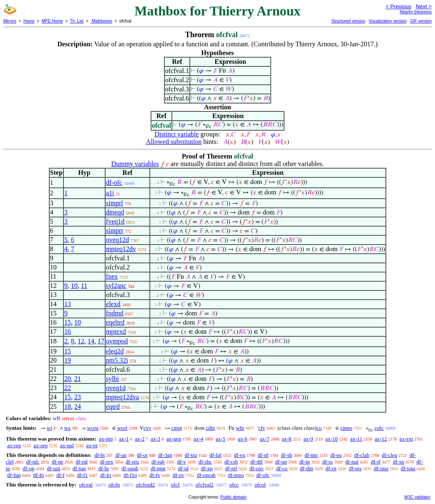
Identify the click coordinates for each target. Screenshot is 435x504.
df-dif (256, 462)
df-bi (99, 455)
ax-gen (174, 439)
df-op (29, 468)
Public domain (233, 497)
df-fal (215, 455)
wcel (122, 428)
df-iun (79, 468)
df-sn (399, 462)
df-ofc (114, 183)
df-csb (231, 462)
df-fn (39, 475)
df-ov (179, 475)
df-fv (155, 475)
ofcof (260, 485)
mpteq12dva (122, 397)
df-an (121, 455)
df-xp (207, 468)
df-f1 (83, 475)
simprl (114, 203)
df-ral (82, 462)
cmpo (346, 428)
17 (101, 341)
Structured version (348, 21)
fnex (112, 276)
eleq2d (115, 351)
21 (78, 379)
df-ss (328, 462)
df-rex (107, 462)
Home (29, 21)
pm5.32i (117, 360)
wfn (240, 428)
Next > (424, 6)
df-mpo (236, 475)
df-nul (352, 462)
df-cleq (389, 455)
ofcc (234, 485)
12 (81, 341)
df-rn (331, 468)
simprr (115, 231)
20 (68, 379)
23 (78, 397)
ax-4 (198, 439)
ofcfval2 (205, 485)
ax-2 (140, 439)
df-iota (408, 468)
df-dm (307, 468)
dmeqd (115, 212)
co (319, 428)
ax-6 (243, 439)
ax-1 (124, 439)
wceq (93, 428)
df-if (376, 462)
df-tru (191, 455)
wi (49, 428)
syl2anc (116, 286)
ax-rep (14, 445)
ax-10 (332, 439)
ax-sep (40, 445)
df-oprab (206, 475)
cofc (379, 428)
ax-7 (265, 439)
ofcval (85, 485)
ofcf (175, 485)
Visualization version (388, 21)
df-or (142, 455)
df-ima (381, 468)
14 (91, 341)
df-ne (57, 462)
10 (74, 286)
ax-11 (356, 439)
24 (78, 407)
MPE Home (52, 21)
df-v (181, 462)
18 (68, 407)
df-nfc (33, 462)
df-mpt (158, 468)
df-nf (263, 455)
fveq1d (115, 221)
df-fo (106, 475)
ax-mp (106, 439)
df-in (305, 462)
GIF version (421, 21)
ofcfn (114, 485)
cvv (147, 428)
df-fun (14, 475)
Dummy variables (135, 164)
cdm (210, 428)
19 (68, 360)
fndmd (115, 313)
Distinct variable (176, 134)
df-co (282, 468)
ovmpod (117, 341)
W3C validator (417, 497)
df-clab (362, 455)
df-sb (287, 455)
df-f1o (130, 475)
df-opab (130, 468)
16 (68, 331)
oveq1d (116, 388)
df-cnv (256, 468)
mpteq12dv (121, 249)
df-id (183, 468)
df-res (355, 468)
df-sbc (205, 462)
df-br (104, 468)
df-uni (54, 468)
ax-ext (406, 439)
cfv (262, 428)
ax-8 (287, 439)
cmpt (177, 428)
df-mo (311, 455)
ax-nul (67, 445)
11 (84, 286)
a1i (110, 193)
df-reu (132, 462)
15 (68, 322)
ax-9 (308, 439)
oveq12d (117, 240)
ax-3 (155, 439)
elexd (113, 304)
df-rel (231, 468)
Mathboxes (101, 21)
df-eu (336, 455)
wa (67, 428)
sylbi (112, 379)
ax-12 (381, 439)
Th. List (77, 21)
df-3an (165, 455)
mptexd (116, 331)
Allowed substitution (174, 142)
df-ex (240, 455)
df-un (281, 462)
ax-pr (92, 445)
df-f (60, 475)
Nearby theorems (416, 12)
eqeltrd (115, 322)
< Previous (398, 6)
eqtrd (113, 407)
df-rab (158, 462)
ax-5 (220, 439)
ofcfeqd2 (145, 485)
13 (68, 304)
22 (68, 388)
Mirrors (10, 21)
